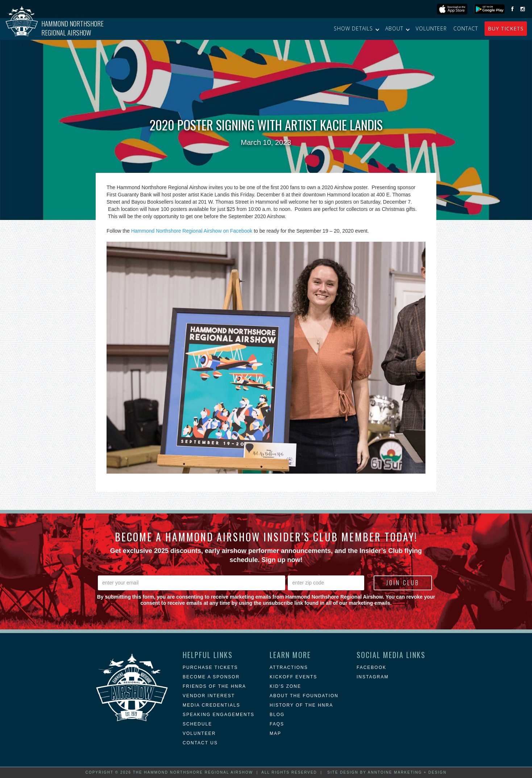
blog (277, 715)
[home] (55, 29)
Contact (466, 28)
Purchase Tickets (210, 667)
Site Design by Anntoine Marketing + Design (387, 772)
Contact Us (200, 743)
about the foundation (304, 696)
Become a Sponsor (211, 677)
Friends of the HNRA (214, 686)
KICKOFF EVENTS (293, 677)
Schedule (197, 724)
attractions (289, 667)
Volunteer (431, 28)
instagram (373, 677)
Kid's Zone (285, 686)
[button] (356, 29)
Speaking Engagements (219, 715)
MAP (275, 733)
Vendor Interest (209, 696)
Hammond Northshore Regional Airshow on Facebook (192, 231)
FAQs (277, 724)
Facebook (371, 667)
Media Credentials (211, 705)
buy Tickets (506, 28)
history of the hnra (301, 705)
